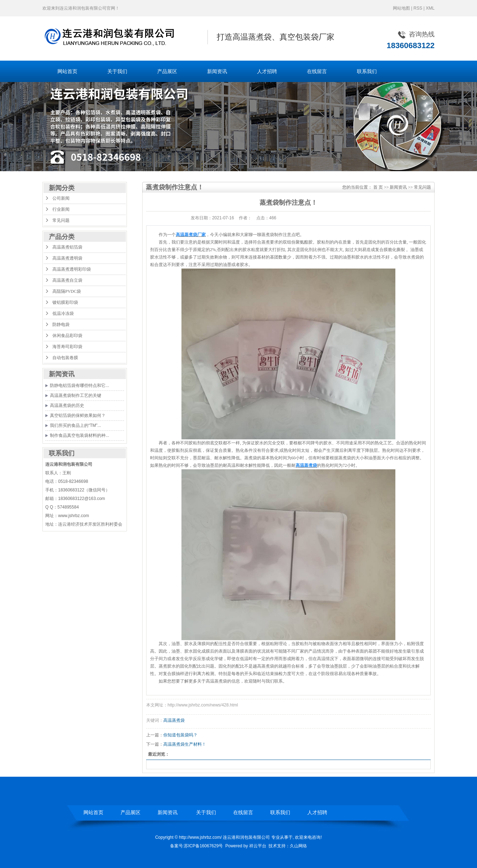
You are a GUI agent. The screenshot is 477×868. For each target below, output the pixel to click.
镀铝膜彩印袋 (65, 302)
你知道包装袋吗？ (180, 735)
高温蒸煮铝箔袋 (67, 247)
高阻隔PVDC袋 (67, 291)
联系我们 (367, 71)
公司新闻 (61, 198)
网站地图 (401, 8)
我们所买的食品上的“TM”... (75, 425)
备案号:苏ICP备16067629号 (197, 846)
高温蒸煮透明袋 (67, 258)
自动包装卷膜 (65, 358)
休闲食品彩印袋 (67, 336)
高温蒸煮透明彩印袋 (72, 269)
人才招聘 (267, 71)
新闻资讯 (217, 71)
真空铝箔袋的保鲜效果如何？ (78, 415)
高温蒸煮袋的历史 (67, 405)
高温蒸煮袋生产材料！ (185, 744)
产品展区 (167, 71)
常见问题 (61, 220)
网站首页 (67, 71)
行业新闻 (61, 209)
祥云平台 (258, 846)
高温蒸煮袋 (174, 720)
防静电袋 (61, 325)
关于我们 (117, 71)
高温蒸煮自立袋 (67, 280)
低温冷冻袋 (63, 313)
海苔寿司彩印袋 (67, 347)
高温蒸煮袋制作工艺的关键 (76, 395)
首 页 (378, 187)
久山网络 (298, 846)
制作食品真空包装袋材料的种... (79, 435)
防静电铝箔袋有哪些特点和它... (79, 386)
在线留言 (317, 71)
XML (430, 8)
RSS (418, 8)
